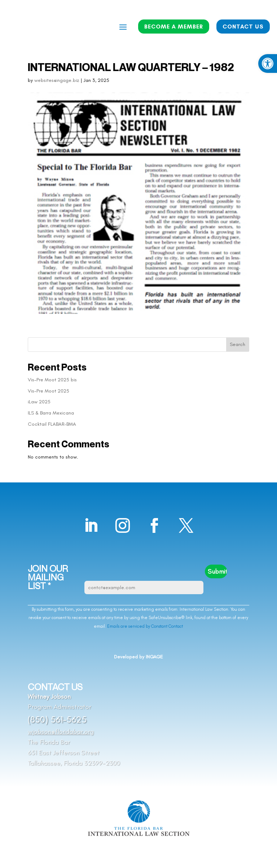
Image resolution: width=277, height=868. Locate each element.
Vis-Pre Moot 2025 (49, 391)
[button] (268, 63)
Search (238, 344)
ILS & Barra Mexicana (51, 413)
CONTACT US (243, 27)
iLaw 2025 (39, 402)
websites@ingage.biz (57, 80)
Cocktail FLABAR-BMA (52, 424)
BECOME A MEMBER (174, 27)
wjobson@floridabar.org (61, 732)
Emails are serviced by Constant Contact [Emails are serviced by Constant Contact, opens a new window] (145, 626)
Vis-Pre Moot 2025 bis (52, 380)
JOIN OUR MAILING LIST (48, 577)
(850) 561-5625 (57, 719)
